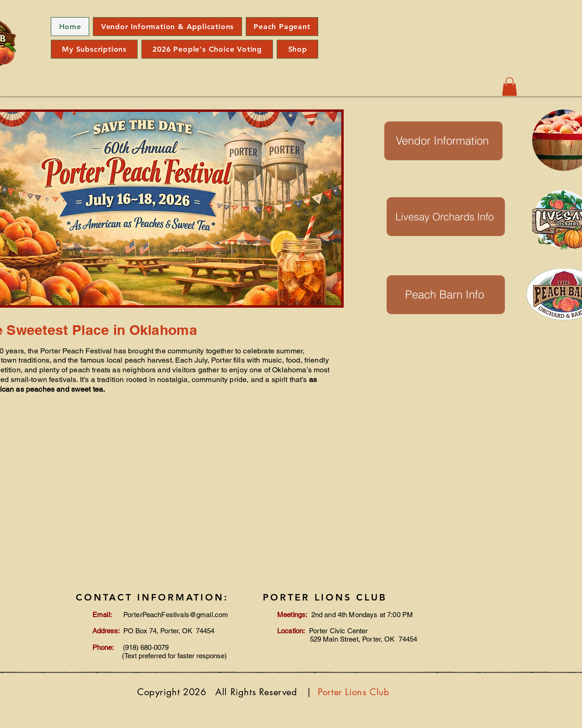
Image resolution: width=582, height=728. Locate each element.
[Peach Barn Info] (446, 295)
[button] (509, 87)
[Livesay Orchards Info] (446, 217)
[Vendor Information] (443, 141)
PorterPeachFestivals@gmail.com (176, 615)
